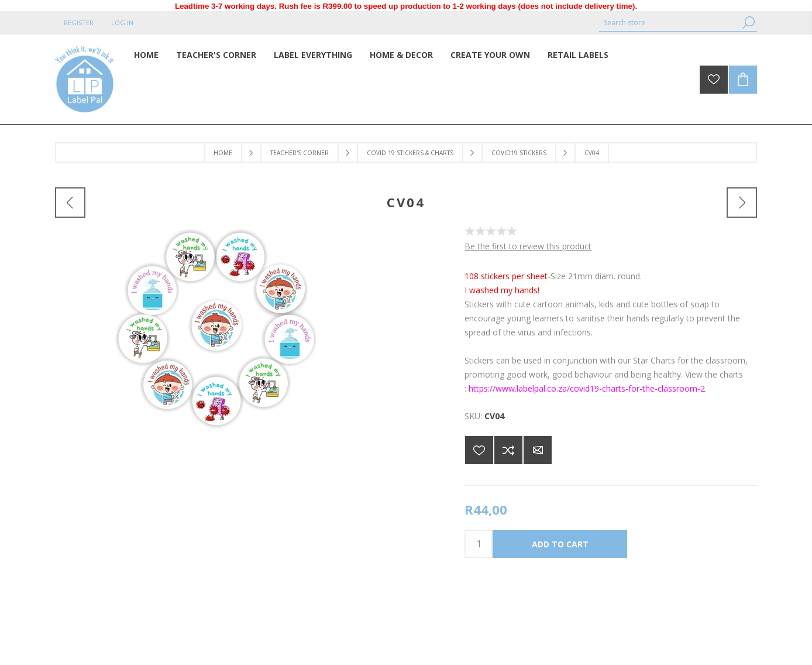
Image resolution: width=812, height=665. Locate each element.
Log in (122, 23)
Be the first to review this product (528, 246)
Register (79, 23)
